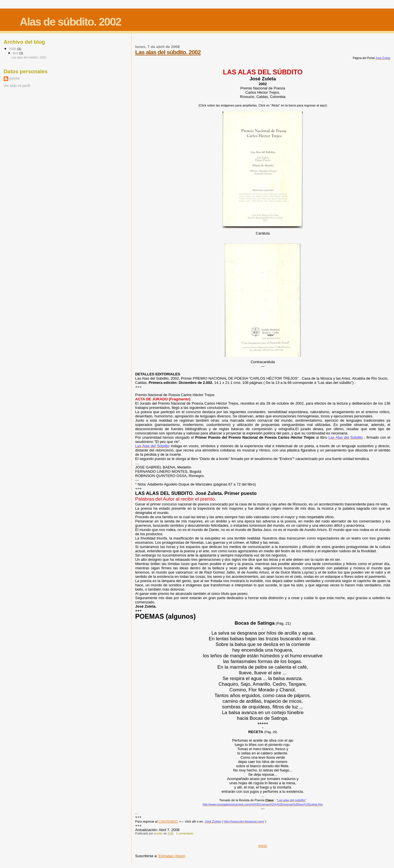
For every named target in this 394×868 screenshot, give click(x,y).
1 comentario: (185, 834)
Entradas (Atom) (172, 856)
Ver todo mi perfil (17, 86)
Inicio (263, 846)
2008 (13, 49)
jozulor (14, 78)
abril (16, 53)
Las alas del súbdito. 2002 (168, 52)
